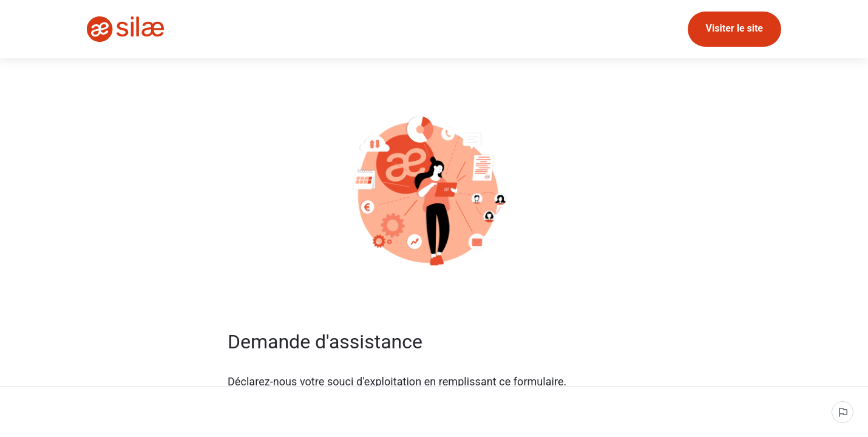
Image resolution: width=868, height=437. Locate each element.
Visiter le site (734, 28)
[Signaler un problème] (843, 412)
